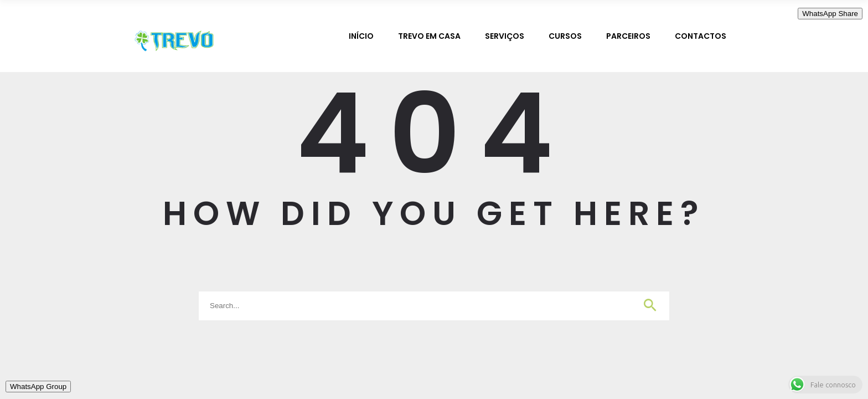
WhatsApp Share (830, 14)
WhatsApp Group (38, 387)
